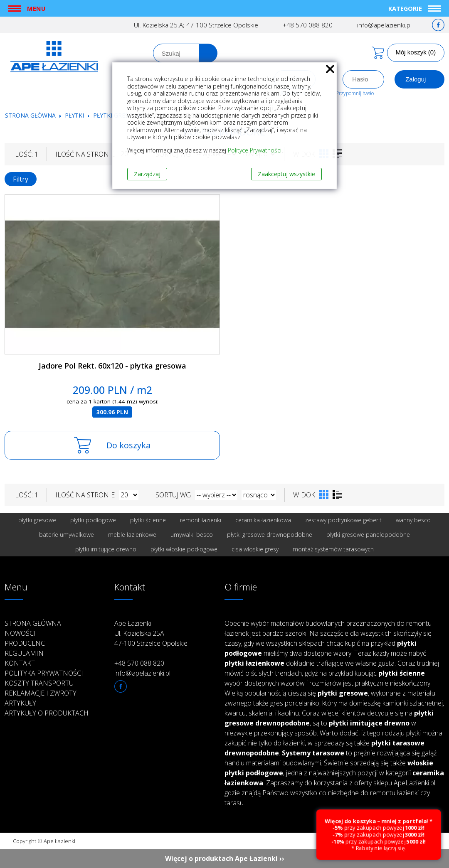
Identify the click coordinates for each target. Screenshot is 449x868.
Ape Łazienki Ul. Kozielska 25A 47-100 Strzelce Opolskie (151, 633)
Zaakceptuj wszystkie (286, 174)
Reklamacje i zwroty (41, 693)
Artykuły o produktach (47, 713)
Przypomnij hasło (355, 93)
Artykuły (20, 703)
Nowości (20, 633)
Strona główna (30, 115)
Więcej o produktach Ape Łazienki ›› (225, 858)
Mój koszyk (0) (416, 52)
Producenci (26, 643)
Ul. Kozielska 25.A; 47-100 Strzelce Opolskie (196, 25)
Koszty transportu (39, 683)
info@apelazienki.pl (384, 25)
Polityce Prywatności (255, 150)
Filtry (21, 179)
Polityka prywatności (44, 673)
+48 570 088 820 (308, 25)
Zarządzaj (147, 174)
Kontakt (20, 663)
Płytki (75, 115)
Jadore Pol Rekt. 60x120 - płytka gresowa (112, 366)
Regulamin (24, 653)
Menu (36, 8)
